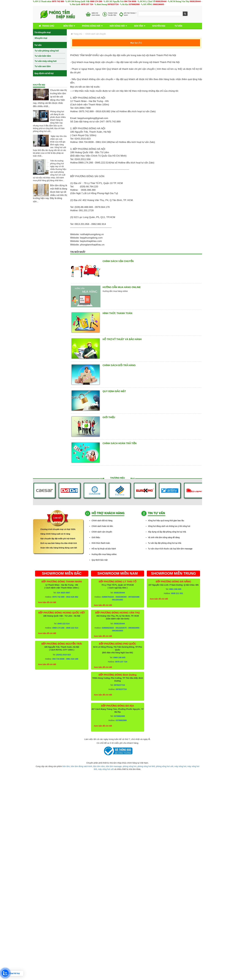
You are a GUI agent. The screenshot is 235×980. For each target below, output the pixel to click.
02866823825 (108, 628)
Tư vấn (178, 26)
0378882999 (134, 4)
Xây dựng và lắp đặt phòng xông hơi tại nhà (167, 532)
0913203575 (121, 628)
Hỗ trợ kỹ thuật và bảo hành (122, 339)
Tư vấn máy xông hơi (46, 61)
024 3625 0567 (63, 593)
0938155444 (161, 1)
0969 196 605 (119, 658)
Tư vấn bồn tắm (43, 56)
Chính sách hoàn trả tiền (120, 443)
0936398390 (121, 597)
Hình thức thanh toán (117, 313)
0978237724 (113, 4)
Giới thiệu (109, 417)
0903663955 (134, 628)
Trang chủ (46, 26)
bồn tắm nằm (99, 766)
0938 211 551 (177, 593)
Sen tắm (138, 26)
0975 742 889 (58, 1)
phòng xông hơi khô (146, 766)
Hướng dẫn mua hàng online (122, 287)
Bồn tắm (68, 26)
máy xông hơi (180, 766)
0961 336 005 (175, 589)
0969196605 (158, 4)
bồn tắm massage (114, 766)
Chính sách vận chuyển (96, 34)
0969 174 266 (96, 1)
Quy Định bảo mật (114, 391)
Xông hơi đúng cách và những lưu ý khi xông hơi (169, 526)
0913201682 (118, 600)
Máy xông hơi (117, 26)
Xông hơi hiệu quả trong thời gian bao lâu (166, 521)
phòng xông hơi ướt (165, 766)
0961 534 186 (72, 659)
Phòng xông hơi (91, 26)
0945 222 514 (64, 624)
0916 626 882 (72, 597)
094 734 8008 (130, 1)
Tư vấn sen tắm (43, 66)
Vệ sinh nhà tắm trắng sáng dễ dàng (164, 537)
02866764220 (108, 597)
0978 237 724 (87, 4)
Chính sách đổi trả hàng (119, 365)
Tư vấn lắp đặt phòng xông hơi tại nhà (165, 543)
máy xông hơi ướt (106, 769)
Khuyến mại (159, 26)
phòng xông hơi (130, 766)
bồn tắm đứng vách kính (82, 766)
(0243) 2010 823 (63, 655)
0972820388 (134, 597)
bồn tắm (66, 766)
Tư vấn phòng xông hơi (47, 51)
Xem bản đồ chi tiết (47, 602)
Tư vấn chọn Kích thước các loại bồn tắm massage (170, 549)
